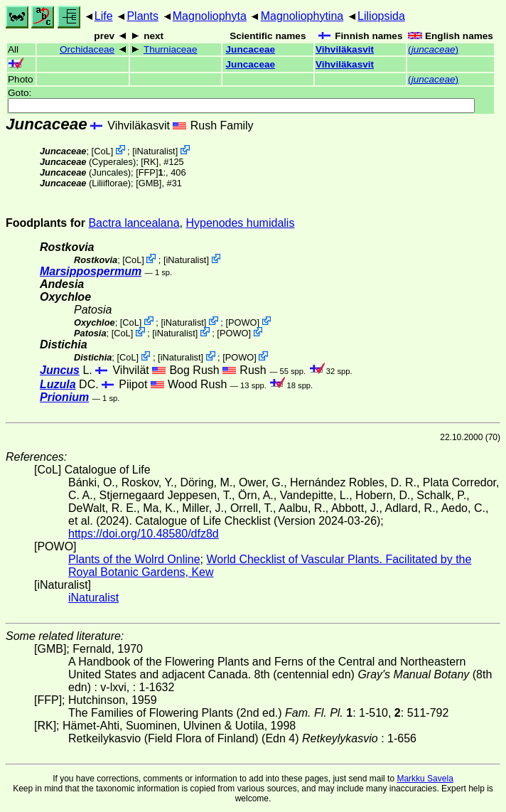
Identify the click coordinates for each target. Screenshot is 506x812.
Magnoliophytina (302, 16)
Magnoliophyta (210, 16)
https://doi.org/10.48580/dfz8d (144, 534)
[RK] (150, 162)
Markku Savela (425, 779)
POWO (243, 322)
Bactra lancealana (134, 223)
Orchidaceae (87, 49)
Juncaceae (251, 49)
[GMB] (149, 183)
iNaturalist (155, 151)
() (433, 49)
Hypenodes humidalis (240, 223)
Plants (142, 16)
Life (104, 16)
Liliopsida (381, 16)
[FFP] (147, 172)
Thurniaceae (171, 49)
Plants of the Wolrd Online (134, 559)
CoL (102, 151)
